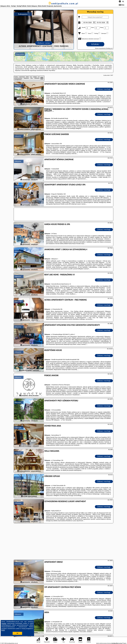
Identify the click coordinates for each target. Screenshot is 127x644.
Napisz (125, 643)
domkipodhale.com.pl (64, 3)
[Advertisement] (63, 542)
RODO (3, 630)
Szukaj (95, 44)
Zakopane (18, 86)
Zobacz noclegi (104, 89)
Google (4, 623)
